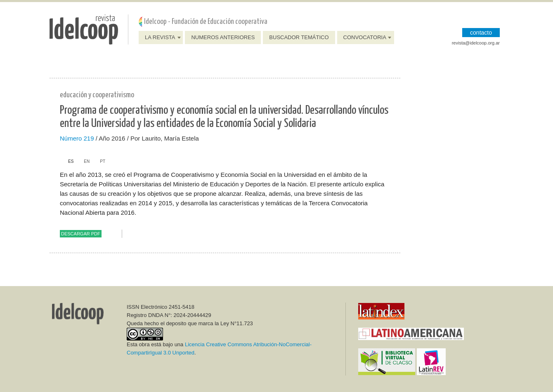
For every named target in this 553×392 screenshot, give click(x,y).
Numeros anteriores (223, 37)
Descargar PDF (81, 234)
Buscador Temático (299, 37)
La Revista (160, 37)
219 (89, 138)
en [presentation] (87, 161)
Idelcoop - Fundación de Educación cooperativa (206, 22)
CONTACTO (481, 33)
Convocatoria (365, 37)
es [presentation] (71, 161)
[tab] (67, 162)
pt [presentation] (103, 161)
